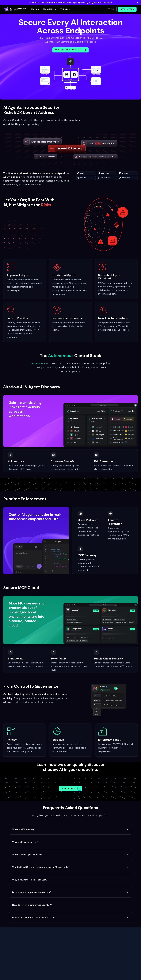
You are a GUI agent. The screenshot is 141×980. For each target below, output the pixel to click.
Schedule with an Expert (71, 50)
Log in (110, 9)
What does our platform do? (70, 854)
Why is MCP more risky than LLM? (70, 880)
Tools (35, 9)
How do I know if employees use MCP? (70, 905)
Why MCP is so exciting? (70, 842)
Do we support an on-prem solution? (70, 892)
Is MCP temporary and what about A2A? (70, 917)
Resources (50, 9)
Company (65, 9)
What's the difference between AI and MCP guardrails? (70, 867)
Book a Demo (127, 9)
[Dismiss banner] (138, 2)
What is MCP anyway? (70, 829)
